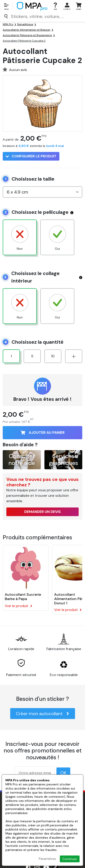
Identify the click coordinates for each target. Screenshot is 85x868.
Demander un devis (42, 512)
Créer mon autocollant (43, 714)
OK (63, 773)
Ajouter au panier (43, 433)
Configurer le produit (31, 156)
